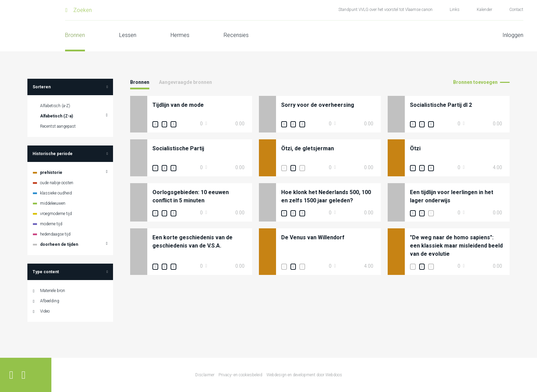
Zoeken (83, 10)
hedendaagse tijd (55, 234)
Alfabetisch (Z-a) (57, 116)
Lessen (128, 35)
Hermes (180, 35)
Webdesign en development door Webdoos (304, 375)
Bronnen (75, 35)
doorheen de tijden (59, 244)
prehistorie (51, 173)
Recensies (236, 35)
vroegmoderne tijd (56, 214)
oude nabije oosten (57, 183)
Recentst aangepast (58, 126)
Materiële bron (53, 291)
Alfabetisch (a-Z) (55, 106)
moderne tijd (51, 224)
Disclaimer (205, 375)
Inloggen (513, 35)
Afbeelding (50, 301)
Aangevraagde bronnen (185, 82)
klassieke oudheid (56, 193)
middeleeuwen (53, 203)
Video (45, 311)
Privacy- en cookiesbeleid (240, 375)
